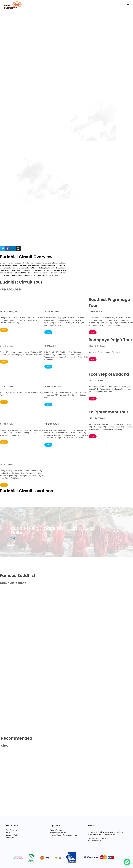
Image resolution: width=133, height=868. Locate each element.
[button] (127, 862)
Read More (15, 538)
